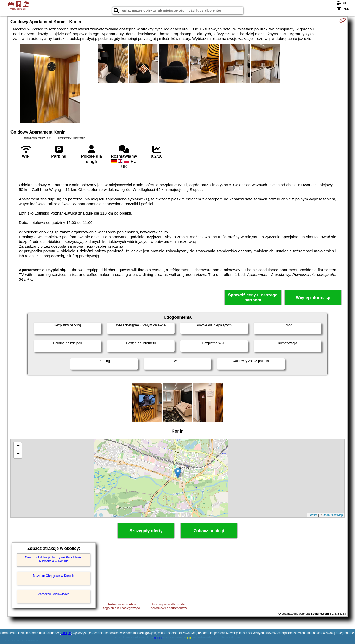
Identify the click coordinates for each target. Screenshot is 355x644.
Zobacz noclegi (209, 531)
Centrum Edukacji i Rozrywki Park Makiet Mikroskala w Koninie (54, 559)
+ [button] (18, 446)
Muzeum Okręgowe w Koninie (54, 576)
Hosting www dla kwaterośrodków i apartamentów (169, 606)
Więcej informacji (313, 298)
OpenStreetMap (333, 515)
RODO (157, 638)
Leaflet (313, 515)
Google (66, 633)
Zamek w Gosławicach (54, 594)
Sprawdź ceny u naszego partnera (253, 297)
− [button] (18, 454)
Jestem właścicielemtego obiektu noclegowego (122, 606)
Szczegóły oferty (146, 531)
